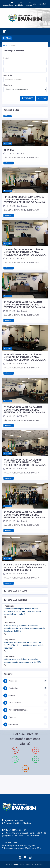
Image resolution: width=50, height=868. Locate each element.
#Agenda (10, 717)
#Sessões (10, 681)
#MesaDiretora (12, 703)
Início (5, 45)
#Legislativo (11, 688)
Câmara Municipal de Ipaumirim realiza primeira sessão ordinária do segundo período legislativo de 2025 (25, 628)
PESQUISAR (27, 98)
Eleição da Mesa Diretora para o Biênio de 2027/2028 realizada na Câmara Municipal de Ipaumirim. (24, 645)
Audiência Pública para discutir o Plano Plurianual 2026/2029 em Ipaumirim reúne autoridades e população (23, 611)
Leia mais (9, 163)
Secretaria (8, 85)
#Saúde (9, 695)
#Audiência (11, 724)
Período (7, 58)
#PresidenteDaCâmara (15, 710)
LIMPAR (42, 98)
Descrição (8, 75)
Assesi (16, 864)
